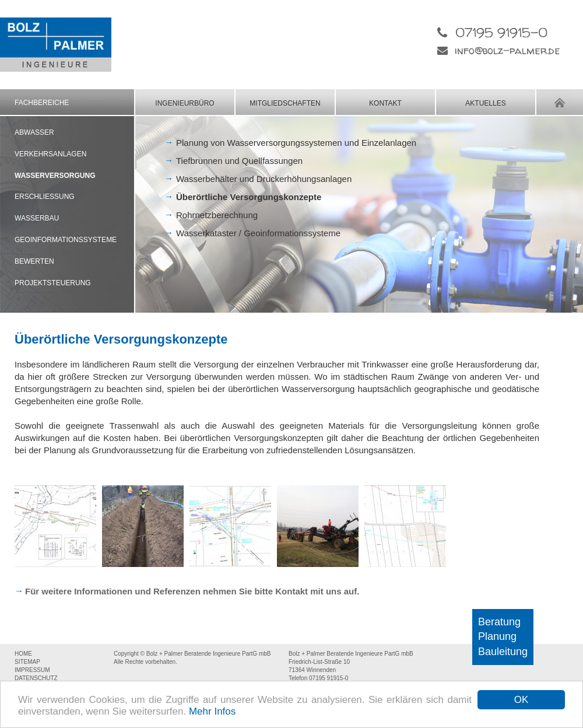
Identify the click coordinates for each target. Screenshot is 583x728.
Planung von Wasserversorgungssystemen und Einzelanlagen (296, 143)
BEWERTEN (34, 261)
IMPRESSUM (32, 670)
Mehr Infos (212, 711)
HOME (560, 102)
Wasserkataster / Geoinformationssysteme (258, 233)
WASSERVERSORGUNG (55, 176)
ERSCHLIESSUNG (45, 197)
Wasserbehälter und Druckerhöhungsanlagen (264, 179)
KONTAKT (385, 103)
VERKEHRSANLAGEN (50, 154)
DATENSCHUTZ (36, 678)
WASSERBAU (37, 218)
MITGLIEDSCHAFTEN (285, 103)
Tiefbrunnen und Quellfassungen (239, 161)
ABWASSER (34, 132)
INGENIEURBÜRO (185, 103)
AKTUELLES (485, 103)
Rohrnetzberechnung (217, 215)
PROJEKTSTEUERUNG (53, 283)
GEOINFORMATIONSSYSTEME (66, 240)
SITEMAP (27, 662)
